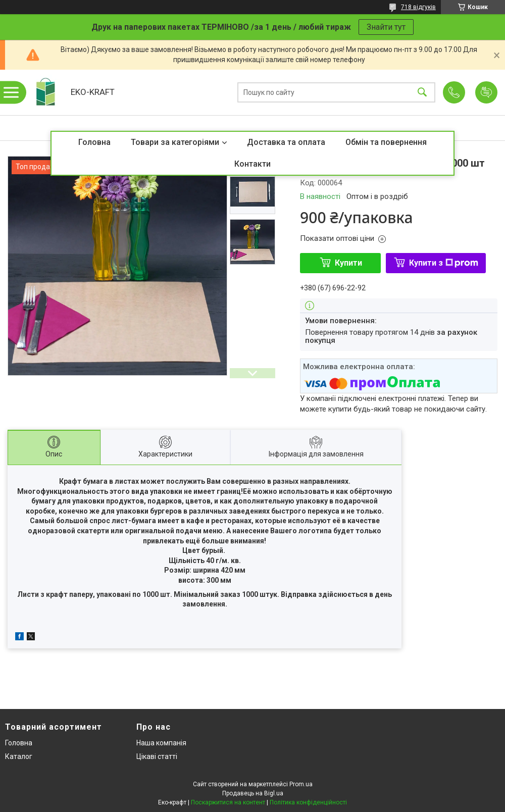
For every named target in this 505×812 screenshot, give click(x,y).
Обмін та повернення (386, 142)
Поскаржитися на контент (228, 802)
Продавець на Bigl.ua (253, 793)
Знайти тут (386, 27)
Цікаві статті (157, 756)
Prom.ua (301, 784)
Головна (94, 142)
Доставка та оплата (286, 142)
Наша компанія (161, 743)
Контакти (252, 164)
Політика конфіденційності (308, 802)
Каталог (19, 756)
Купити (348, 263)
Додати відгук (486, 92)
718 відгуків (418, 7)
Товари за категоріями (175, 142)
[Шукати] (422, 93)
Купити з (444, 263)
